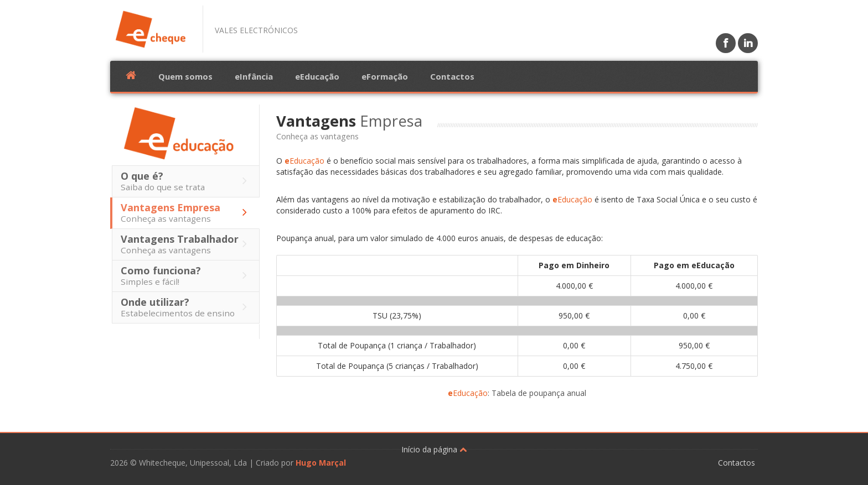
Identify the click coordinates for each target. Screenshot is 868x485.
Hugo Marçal (321, 463)
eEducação (317, 76)
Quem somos (185, 76)
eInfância (254, 76)
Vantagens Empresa (187, 212)
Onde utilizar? (187, 307)
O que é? (187, 181)
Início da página (434, 449)
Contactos (452, 76)
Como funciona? (187, 275)
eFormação (385, 76)
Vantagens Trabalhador (187, 244)
